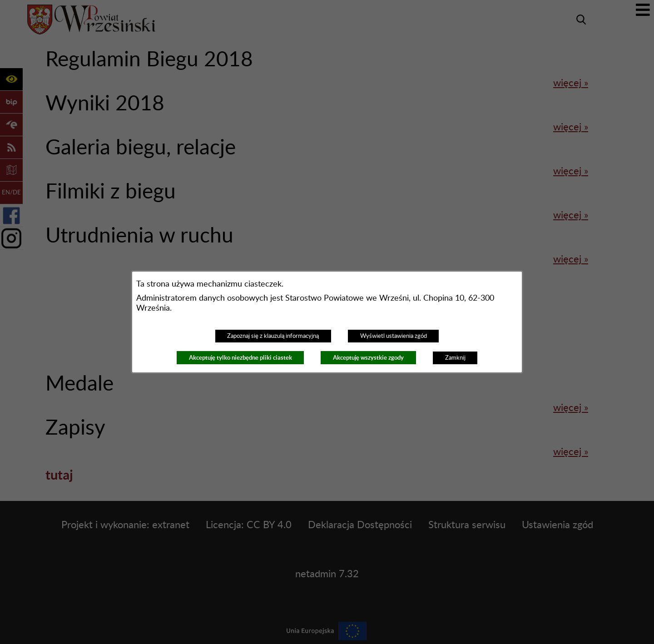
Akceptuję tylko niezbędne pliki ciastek (240, 358)
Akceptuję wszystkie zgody (368, 358)
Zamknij (455, 358)
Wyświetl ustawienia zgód (394, 336)
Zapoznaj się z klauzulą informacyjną (273, 336)
